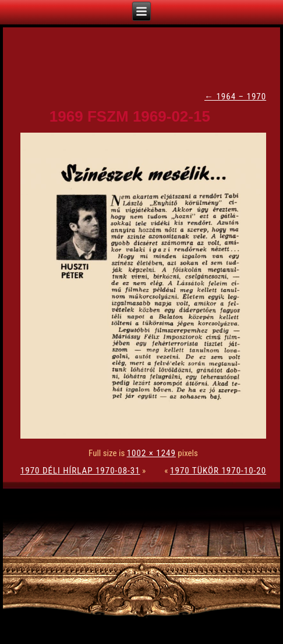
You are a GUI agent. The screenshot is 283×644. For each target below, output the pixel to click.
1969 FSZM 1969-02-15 (130, 116)
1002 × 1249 (151, 453)
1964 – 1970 (235, 97)
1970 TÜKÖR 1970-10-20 (218, 471)
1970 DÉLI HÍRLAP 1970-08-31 (80, 471)
